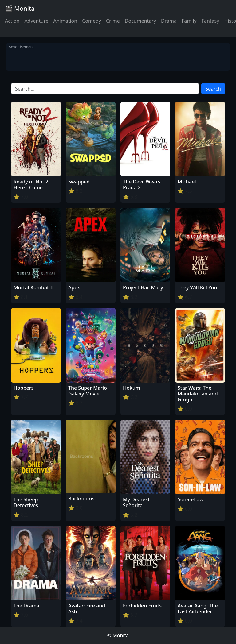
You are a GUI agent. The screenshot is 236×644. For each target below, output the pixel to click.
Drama (169, 21)
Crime (113, 21)
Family (189, 21)
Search (213, 89)
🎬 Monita (20, 8)
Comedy (92, 21)
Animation (65, 21)
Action (12, 21)
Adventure (36, 21)
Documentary (140, 21)
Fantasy (210, 21)
